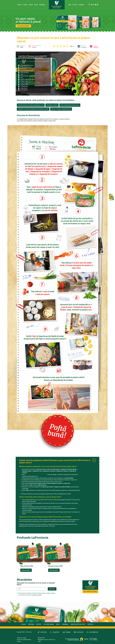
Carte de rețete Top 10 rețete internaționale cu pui (31, 105)
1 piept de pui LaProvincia (27, 65)
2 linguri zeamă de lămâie (26, 71)
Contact (90, 624)
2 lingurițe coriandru (25, 83)
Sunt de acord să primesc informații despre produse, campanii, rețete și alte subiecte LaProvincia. (37, 594)
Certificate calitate (78, 624)
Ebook (36, 5)
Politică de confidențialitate (24, 640)
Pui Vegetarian (49, 624)
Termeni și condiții (21, 638)
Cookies (19, 641)
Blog (70, 5)
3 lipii (21, 78)
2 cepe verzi (23, 69)
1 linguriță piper (24, 86)
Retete (39, 624)
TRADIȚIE (56, 632)
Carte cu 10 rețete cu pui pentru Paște (61, 109)
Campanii (81, 5)
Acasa (24, 624)
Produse (25, 5)
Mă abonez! (52, 589)
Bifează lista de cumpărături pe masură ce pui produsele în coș (34, 62)
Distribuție (42, 5)
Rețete (31, 5)
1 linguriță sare (24, 88)
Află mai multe (26, 570)
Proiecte (75, 5)
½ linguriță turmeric (25, 81)
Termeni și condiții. (37, 595)
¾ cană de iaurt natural (26, 67)
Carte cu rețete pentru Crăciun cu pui (70, 105)
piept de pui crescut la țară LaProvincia (36, 475)
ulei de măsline (24, 90)
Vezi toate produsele (23, 26)
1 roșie (22, 74)
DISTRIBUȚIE (94, 632)
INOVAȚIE (80, 632)
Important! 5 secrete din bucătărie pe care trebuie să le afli (33, 109)
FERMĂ (68, 632)
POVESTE (44, 632)
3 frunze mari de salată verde (27, 76)
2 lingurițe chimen (24, 85)
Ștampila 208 (41, 638)
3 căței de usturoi (24, 72)
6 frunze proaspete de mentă (27, 79)
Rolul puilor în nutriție (52, 105)
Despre (20, 5)
